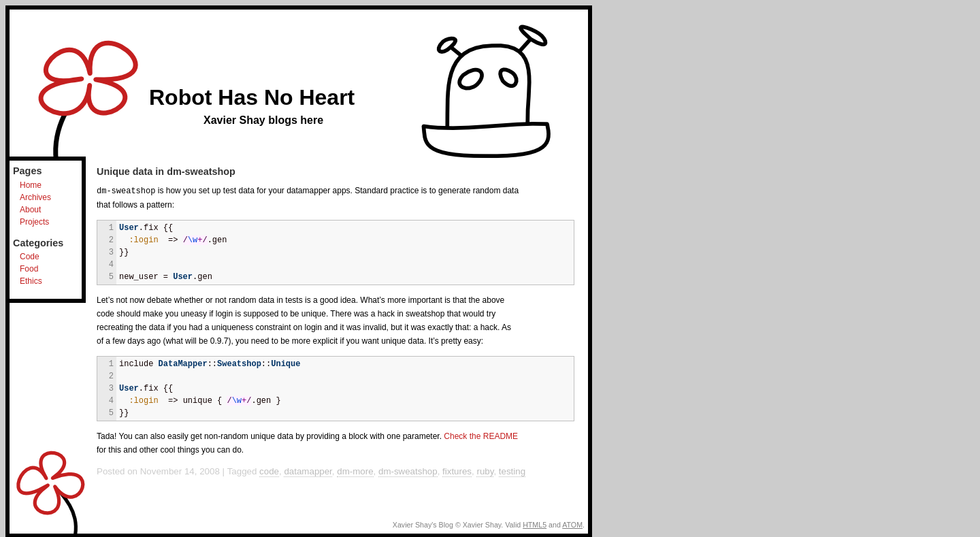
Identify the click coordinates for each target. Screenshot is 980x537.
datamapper (308, 471)
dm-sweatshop (408, 471)
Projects (34, 222)
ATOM (572, 524)
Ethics (31, 281)
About (30, 210)
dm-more (355, 471)
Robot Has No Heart (252, 97)
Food (29, 269)
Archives (35, 197)
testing (512, 471)
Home (31, 185)
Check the (481, 436)
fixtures (457, 471)
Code (30, 257)
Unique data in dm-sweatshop (166, 172)
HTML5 (535, 524)
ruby (485, 471)
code (269, 471)
